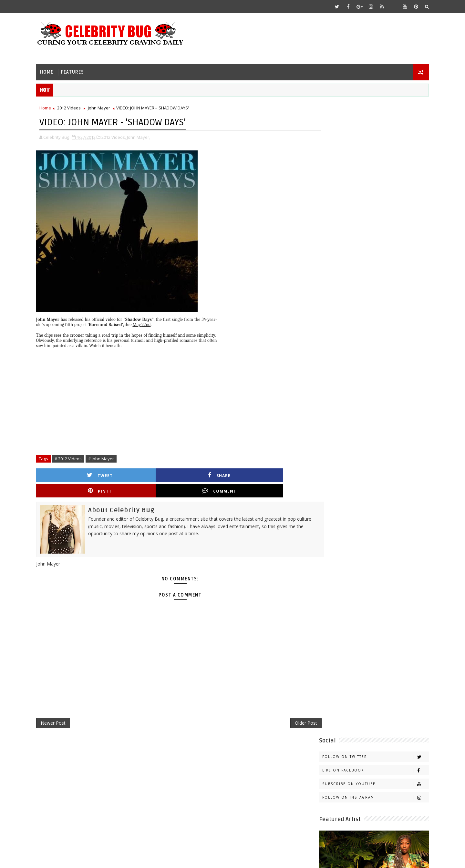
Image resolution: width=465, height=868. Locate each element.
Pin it (208, 473)
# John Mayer (108, 457)
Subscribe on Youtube (368, 148)
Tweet (79, 473)
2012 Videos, (121, 136)
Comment (272, 473)
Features (80, 70)
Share (144, 473)
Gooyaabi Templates (172, 858)
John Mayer (106, 107)
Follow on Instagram (368, 161)
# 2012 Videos (76, 457)
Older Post (282, 708)
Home (54, 70)
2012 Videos (76, 107)
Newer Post (61, 708)
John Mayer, (146, 136)
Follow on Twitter (368, 121)
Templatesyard (98, 858)
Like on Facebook (368, 134)
